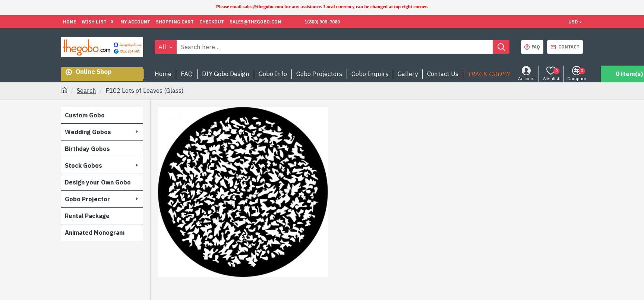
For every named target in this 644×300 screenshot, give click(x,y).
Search (86, 91)
